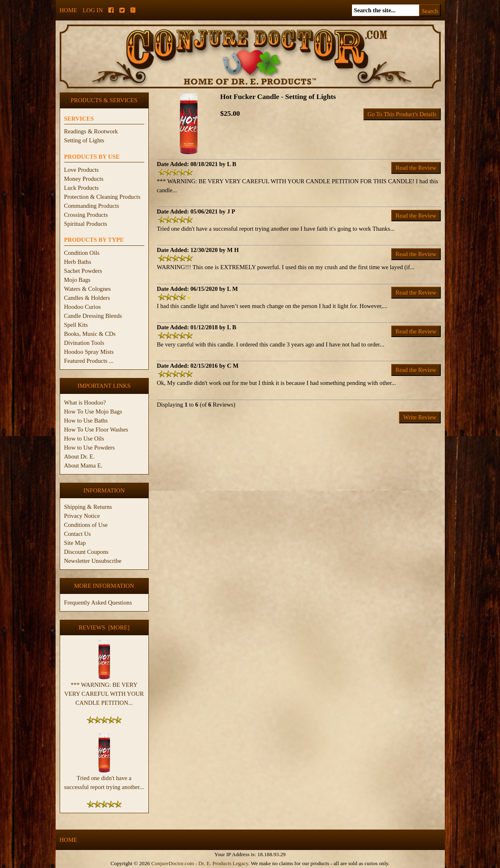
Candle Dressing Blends (93, 316)
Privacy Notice (82, 516)
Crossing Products (86, 215)
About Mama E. (83, 465)
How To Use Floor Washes (96, 430)
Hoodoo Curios (83, 307)
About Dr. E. (80, 456)
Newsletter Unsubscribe (93, 561)
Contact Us (78, 534)
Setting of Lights (84, 140)
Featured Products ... (89, 361)
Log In (93, 10)
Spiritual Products (86, 224)
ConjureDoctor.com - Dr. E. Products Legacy (200, 863)
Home (68, 10)
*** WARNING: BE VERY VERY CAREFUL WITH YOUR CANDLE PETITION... (104, 690)
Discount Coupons (86, 552)
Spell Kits (76, 325)
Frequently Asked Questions (98, 603)
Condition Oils (82, 253)
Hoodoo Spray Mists (89, 352)
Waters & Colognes (87, 289)
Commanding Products (92, 206)
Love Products (82, 170)
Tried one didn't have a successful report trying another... (104, 779)
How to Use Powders (90, 447)
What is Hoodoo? (85, 403)
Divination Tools (84, 343)
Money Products (84, 179)
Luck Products (82, 188)
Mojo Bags (77, 280)
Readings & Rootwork (91, 131)
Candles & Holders (87, 298)
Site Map (75, 543)
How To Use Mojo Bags (93, 412)
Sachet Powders (83, 271)
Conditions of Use (86, 525)
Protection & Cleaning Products (102, 197)
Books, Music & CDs (90, 334)
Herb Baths (78, 262)
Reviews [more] (104, 627)
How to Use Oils (84, 438)
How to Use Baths (86, 421)
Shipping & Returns (88, 507)
